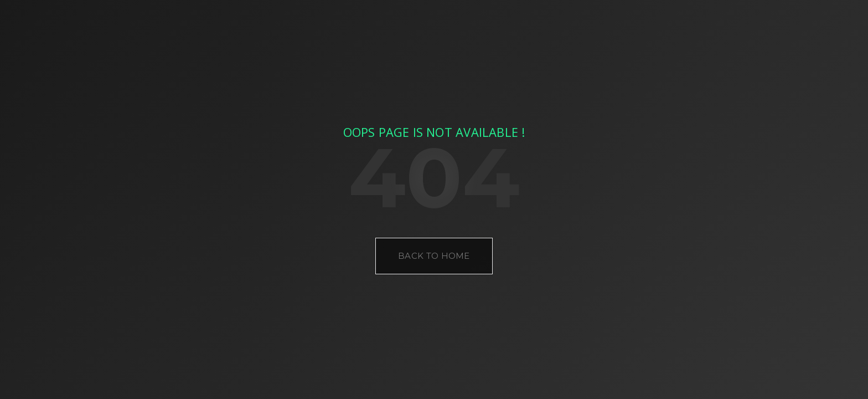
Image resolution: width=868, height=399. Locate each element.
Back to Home (434, 256)
